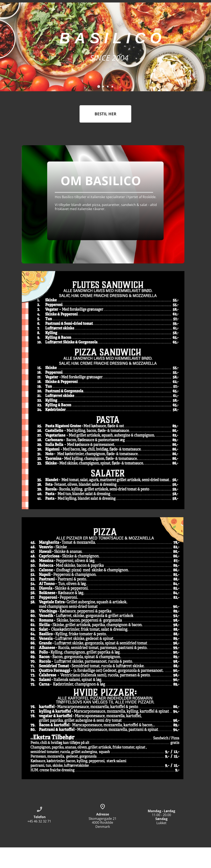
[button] (99, 87)
